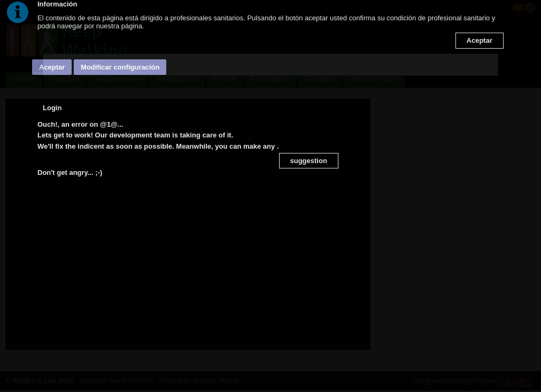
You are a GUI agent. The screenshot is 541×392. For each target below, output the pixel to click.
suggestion (309, 161)
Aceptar (480, 40)
